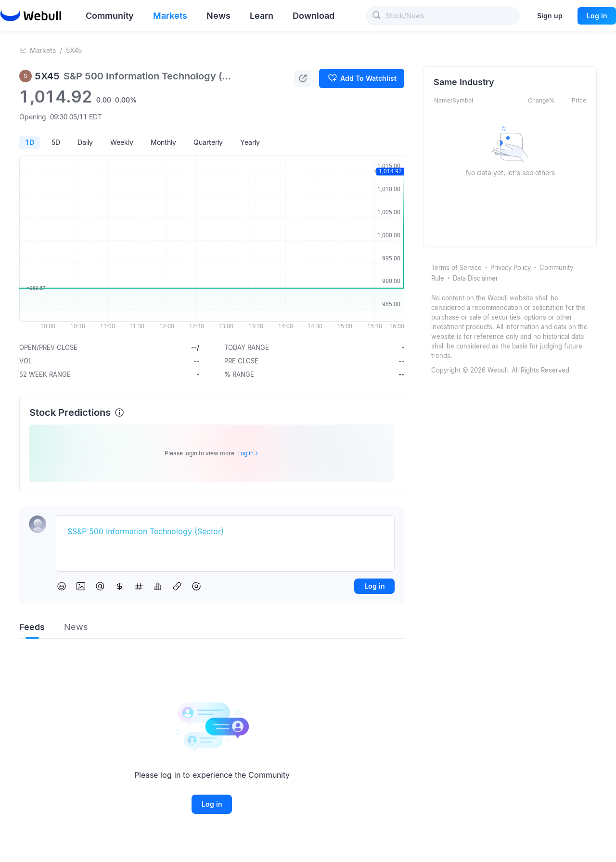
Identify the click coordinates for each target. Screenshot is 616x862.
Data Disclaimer (475, 278)
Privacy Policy (511, 268)
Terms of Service (456, 268)
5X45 (74, 50)
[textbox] (225, 532)
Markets (43, 50)
